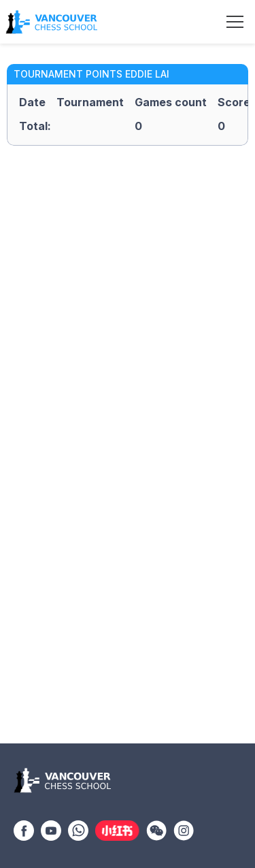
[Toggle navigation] (235, 22)
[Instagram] (184, 829)
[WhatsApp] (78, 829)
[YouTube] (51, 829)
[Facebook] (24, 829)
